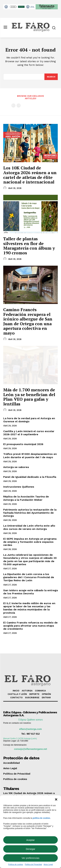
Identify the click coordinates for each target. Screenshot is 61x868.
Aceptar (31, 840)
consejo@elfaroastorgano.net (30, 749)
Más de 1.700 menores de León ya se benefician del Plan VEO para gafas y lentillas (29, 397)
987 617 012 (33, 734)
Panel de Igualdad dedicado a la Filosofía (30, 477)
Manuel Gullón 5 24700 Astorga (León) (20, 739)
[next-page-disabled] (19, 105)
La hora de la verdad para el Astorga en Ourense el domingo (29, 420)
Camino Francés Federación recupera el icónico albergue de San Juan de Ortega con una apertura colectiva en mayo (28, 321)
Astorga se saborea (16, 467)
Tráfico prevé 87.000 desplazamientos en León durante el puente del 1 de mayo (30, 456)
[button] (56, 799)
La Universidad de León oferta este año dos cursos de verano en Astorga (29, 527)
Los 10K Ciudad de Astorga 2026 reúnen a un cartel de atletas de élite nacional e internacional (30, 175)
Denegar (31, 849)
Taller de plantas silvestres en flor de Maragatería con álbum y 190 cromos (29, 246)
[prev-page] (13, 105)
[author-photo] (5, 188)
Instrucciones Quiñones (19, 487)
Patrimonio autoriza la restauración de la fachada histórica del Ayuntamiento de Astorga (30, 513)
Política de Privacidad (33, 864)
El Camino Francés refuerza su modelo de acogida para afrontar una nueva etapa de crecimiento (30, 626)
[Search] (51, 77)
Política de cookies (16, 864)
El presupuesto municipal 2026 (23, 444)
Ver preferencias (30, 858)
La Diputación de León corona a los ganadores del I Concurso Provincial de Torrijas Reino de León (29, 577)
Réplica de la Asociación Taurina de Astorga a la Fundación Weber (26, 498)
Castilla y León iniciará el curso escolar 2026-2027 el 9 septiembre (29, 433)
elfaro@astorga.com (30, 729)
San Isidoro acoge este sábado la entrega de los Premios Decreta (30, 592)
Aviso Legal (48, 864)
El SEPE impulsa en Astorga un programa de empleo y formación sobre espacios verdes (30, 542)
